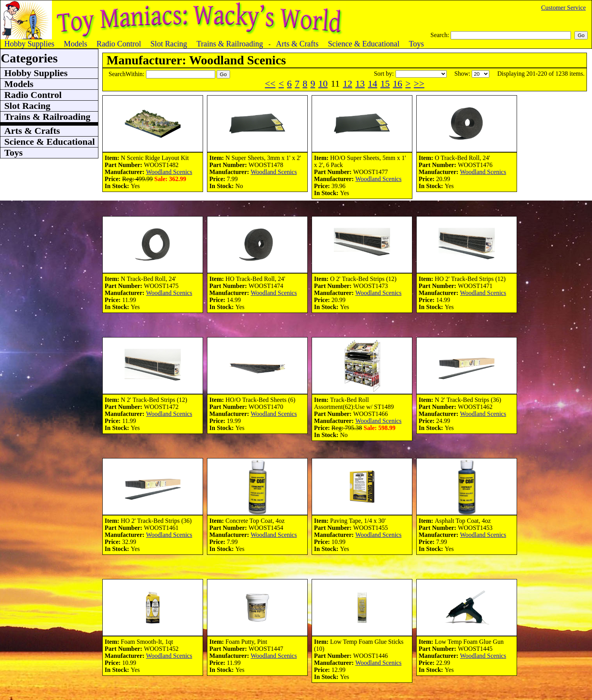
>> (419, 84)
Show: (463, 74)
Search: (440, 35)
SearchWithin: (127, 74)
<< (270, 84)
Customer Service (563, 8)
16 (398, 84)
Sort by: (384, 74)
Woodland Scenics (169, 172)
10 (323, 84)
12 (348, 84)
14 (373, 84)
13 (360, 84)
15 (385, 84)
